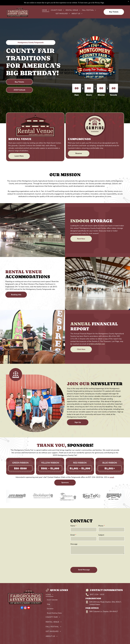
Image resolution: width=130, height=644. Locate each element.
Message (74, 544)
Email (73, 535)
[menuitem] (45, 10)
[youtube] (29, 608)
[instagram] (25, 608)
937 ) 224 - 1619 (97, 594)
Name (73, 526)
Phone (101, 526)
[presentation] (87, 560)
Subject (101, 535)
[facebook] (22, 608)
